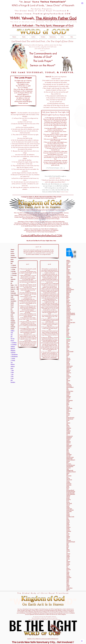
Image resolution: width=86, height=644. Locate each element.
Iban (67, 379)
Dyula (68, 336)
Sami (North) (69, 503)
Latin (67, 424)
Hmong (68, 375)
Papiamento (69, 485)
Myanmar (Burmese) (71, 465)
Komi (68, 412)
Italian (68, 390)
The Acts (13, 339)
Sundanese (69, 531)
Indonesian (69, 385)
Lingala (68, 429)
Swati (68, 535)
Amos (12, 311)
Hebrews (13, 366)
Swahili (68, 534)
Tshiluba (68, 556)
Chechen (68, 311)
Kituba (68, 410)
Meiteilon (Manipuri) (71, 460)
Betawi (68, 296)
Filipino (68, 346)
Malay (68, 444)
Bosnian (68, 300)
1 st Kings (13, 269)
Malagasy (69, 443)
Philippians (13, 351)
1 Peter (12, 370)
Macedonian (69, 437)
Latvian (68, 425)
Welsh (68, 580)
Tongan (68, 555)
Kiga (67, 406)
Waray (68, 579)
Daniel (12, 305)
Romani (68, 498)
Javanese (68, 394)
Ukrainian (68, 569)
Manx (68, 451)
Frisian (68, 353)
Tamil (68, 543)
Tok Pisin (68, 554)
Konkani (68, 414)
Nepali (68, 473)
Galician (68, 358)
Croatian (68, 324)
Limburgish (69, 428)
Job (11, 283)
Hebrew (68, 371)
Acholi (68, 263)
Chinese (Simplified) (71, 313)
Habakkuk (13, 321)
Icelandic (68, 381)
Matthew (13, 331)
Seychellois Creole (70, 517)
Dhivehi (68, 329)
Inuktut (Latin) (69, 386)
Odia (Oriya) (69, 480)
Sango (68, 506)
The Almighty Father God (56, 18)
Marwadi (68, 456)
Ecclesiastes (13, 293)
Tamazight (69, 540)
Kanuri (68, 399)
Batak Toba (69, 291)
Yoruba (68, 587)
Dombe (68, 333)
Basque (68, 287)
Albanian (68, 267)
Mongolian (69, 464)
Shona (68, 519)
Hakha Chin (69, 367)
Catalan (68, 307)
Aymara (68, 278)
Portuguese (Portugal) (71, 491)
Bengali (68, 295)
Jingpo (68, 395)
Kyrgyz (68, 420)
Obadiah (13, 313)
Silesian (68, 522)
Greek (68, 362)
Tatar (67, 544)
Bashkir (68, 285)
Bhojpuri (68, 297)
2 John (12, 376)
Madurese (69, 439)
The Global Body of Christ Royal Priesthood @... (43, 11)
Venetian (68, 576)
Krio (67, 416)
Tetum (68, 547)
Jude (12, 380)
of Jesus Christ (68, 41)
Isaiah (12, 297)
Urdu (67, 571)
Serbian (68, 514)
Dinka (68, 330)
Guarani (68, 363)
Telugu (68, 546)
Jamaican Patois (70, 391)
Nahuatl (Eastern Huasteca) (70, 467)
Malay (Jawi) (69, 445)
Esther (12, 281)
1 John (12, 374)
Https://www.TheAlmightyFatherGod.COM (43, 14)
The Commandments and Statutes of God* (43, 55)
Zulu (67, 591)
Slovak (68, 526)
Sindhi (68, 523)
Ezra (12, 277)
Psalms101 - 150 (14, 289)
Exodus (12, 251)
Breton (68, 301)
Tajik (67, 539)
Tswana (68, 559)
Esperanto (68, 340)
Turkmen (68, 564)
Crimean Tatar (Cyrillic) (69, 320)
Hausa (68, 369)
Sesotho (68, 515)
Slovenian (68, 527)
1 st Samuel (13, 265)
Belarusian (69, 292)
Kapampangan (70, 400)
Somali (68, 528)
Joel (11, 309)
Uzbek (68, 573)
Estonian (68, 341)
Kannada (68, 398)
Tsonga (68, 558)
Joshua (12, 259)
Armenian (68, 272)
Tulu (67, 560)
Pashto (68, 486)
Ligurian (68, 427)
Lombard (68, 432)
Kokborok (68, 411)
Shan (67, 518)
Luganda (68, 433)
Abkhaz (68, 260)
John (12, 337)
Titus (12, 362)
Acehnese (68, 262)
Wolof (68, 581)
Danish (68, 326)
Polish (68, 489)
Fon (67, 349)
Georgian (68, 359)
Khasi (68, 403)
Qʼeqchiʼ (68, 497)
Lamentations (13, 301)
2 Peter (12, 372)
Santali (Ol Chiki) (70, 510)
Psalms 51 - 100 (14, 287)
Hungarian (69, 377)
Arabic (68, 271)
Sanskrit (68, 507)
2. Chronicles (14, 275)
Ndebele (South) (70, 470)
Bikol (67, 299)
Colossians (13, 352)
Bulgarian (68, 303)
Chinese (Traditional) (71, 314)
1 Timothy (13, 358)
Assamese (69, 274)
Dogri (68, 332)
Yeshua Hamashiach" (53, 2)
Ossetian (68, 482)
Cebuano (68, 308)
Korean (68, 415)
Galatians (13, 347)
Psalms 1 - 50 (14, 285)
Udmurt (68, 568)
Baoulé (68, 284)
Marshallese (69, 455)
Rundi (68, 501)
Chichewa (69, 312)
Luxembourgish (70, 436)
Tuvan (68, 565)
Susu (67, 532)
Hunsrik (68, 378)
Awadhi (68, 276)
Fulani (68, 355)
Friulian (68, 354)
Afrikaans (68, 266)
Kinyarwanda (69, 408)
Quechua (68, 495)
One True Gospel (54, 41)
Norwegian (69, 476)
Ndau (68, 469)
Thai (67, 548)
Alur (67, 268)
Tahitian (68, 538)
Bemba (68, 293)
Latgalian (68, 423)
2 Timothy (13, 360)
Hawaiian (68, 370)
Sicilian (68, 521)
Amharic (68, 270)
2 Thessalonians (14, 356)
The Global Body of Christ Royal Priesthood (43, 593)
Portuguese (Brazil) (70, 490)
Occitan (68, 478)
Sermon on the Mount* (43, 65)
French (68, 350)
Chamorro (69, 309)
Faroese (68, 344)
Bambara (68, 283)
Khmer (68, 404)
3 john (12, 378)
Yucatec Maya (69, 588)
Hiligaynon (69, 373)
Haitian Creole (69, 366)
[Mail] (82, 3)
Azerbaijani (69, 279)
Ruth (12, 263)
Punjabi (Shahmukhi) (71, 494)
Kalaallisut (69, 396)
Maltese (68, 448)
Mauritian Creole (70, 457)
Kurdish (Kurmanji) (70, 418)
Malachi (12, 329)
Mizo (68, 462)
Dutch (68, 334)
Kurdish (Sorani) (70, 419)
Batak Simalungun (70, 289)
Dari (67, 328)
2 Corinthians (14, 345)
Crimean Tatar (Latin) (71, 322)
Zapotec (68, 589)
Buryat (68, 304)
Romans (12, 341)
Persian (68, 488)
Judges (12, 261)
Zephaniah (13, 323)
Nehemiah (13, 279)
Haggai (12, 325)
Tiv (67, 552)
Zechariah (13, 327)
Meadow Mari (70, 458)
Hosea (12, 307)
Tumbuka (68, 562)
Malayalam (69, 447)
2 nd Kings (13, 271)
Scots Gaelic (69, 511)
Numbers (13, 255)
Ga (67, 357)
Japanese (68, 392)
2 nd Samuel (13, 267)
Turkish (68, 563)
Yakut (68, 584)
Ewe (67, 342)
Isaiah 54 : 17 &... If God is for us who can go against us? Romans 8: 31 (43, 639)
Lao (67, 421)
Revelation (13, 382)
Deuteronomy (14, 257)
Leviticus (12, 253)
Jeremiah (13, 299)
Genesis (12, 249)
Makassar (69, 441)
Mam (68, 449)
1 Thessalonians (14, 355)
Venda (68, 575)
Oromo (68, 481)
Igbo (67, 382)
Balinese (68, 280)
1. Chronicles (14, 273)
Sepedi (68, 513)
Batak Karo (69, 288)
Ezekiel (12, 303)
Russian (68, 502)
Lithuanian (68, 431)
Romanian (69, 499)
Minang (68, 461)
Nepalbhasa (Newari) (71, 472)
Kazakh (68, 402)
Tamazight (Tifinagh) (71, 542)
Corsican (68, 318)
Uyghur (68, 572)
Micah (12, 317)
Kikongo (68, 407)
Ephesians (13, 349)
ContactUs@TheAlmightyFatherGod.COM (42, 236)
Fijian (68, 345)
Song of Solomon (14, 295)
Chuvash (68, 317)
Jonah (12, 315)
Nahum (12, 319)
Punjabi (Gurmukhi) (70, 493)
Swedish (68, 536)
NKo (67, 474)
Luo (67, 435)
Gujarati (68, 365)
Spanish (68, 530)
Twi (67, 567)
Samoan (68, 505)
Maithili (68, 440)
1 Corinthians (14, 343)
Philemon (13, 364)
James (12, 368)
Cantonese (69, 305)
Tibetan (68, 550)
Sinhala (68, 525)
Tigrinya (68, 551)
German (68, 361)
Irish (67, 388)
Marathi (68, 453)
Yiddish (68, 585)
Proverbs (13, 291)
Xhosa (68, 583)
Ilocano (68, 383)
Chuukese (68, 316)
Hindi (68, 374)
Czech (68, 325)
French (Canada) (70, 351)
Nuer (67, 477)
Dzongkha (69, 337)
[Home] (82, 641)
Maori (68, 452)
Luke (12, 335)
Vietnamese (69, 577)
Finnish (68, 348)
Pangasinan (69, 484)
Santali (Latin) (69, 509)
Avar (67, 275)
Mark (12, 333)
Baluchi (68, 281)
